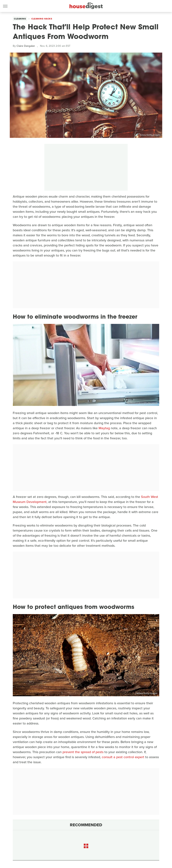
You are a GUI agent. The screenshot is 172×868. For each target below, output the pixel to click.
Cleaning (20, 19)
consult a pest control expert (123, 757)
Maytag (104, 428)
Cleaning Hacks (42, 19)
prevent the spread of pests (83, 752)
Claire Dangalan (26, 46)
